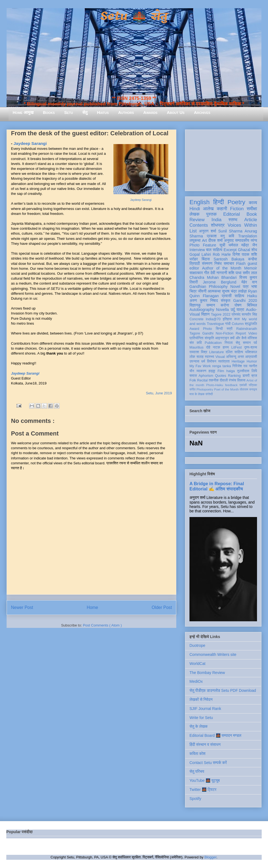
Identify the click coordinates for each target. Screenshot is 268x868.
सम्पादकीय (242, 240)
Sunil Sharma (230, 231)
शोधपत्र (218, 225)
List (193, 231)
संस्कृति (209, 338)
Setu (69, 112)
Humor (252, 361)
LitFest (236, 347)
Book (252, 214)
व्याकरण (201, 371)
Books (49, 112)
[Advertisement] (223, 159)
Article (251, 220)
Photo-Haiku (215, 385)
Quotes (221, 376)
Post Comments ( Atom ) (102, 625)
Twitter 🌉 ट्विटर (203, 790)
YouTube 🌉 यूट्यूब (205, 780)
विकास (241, 380)
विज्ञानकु (195, 305)
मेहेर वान (249, 282)
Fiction (237, 209)
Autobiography (202, 310)
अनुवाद (229, 240)
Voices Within (242, 225)
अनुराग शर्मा (208, 231)
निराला (229, 343)
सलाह (200, 357)
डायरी (246, 376)
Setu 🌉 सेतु (134, 16)
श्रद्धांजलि (251, 324)
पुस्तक (211, 214)
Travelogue (215, 324)
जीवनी (202, 291)
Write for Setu (201, 718)
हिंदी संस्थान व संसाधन (205, 745)
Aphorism (206, 376)
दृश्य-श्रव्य (251, 347)
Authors (126, 112)
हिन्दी (218, 202)
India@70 (213, 319)
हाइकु (212, 371)
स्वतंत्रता (224, 361)
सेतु (85, 112)
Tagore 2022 (221, 314)
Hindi (195, 209)
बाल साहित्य (214, 250)
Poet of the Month (227, 389)
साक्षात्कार (196, 273)
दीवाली (224, 380)
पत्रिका (253, 385)
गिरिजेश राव (240, 366)
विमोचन (212, 361)
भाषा (254, 286)
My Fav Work (200, 366)
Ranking (234, 376)
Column (238, 324)
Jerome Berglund (220, 282)
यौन (192, 371)
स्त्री (230, 329)
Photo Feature (203, 245)
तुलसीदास (243, 371)
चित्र (193, 291)
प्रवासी (227, 296)
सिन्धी (219, 329)
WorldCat (197, 664)
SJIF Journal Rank (205, 709)
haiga (231, 371)
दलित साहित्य (234, 352)
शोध (254, 250)
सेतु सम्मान (243, 343)
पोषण (238, 305)
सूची (222, 245)
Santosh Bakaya (229, 259)
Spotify (195, 799)
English (199, 202)
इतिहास (227, 319)
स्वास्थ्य (210, 357)
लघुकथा (195, 240)
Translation (248, 236)
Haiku (252, 296)
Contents (199, 225)
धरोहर (194, 259)
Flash (241, 263)
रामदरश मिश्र (198, 352)
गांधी (228, 324)
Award (194, 329)
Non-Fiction (224, 333)
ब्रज (254, 376)
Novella (223, 310)
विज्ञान (206, 314)
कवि (231, 236)
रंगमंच (233, 380)
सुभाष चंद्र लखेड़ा (234, 291)
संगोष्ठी (209, 394)
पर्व (255, 343)
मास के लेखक (197, 394)
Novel (235, 286)
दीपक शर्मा (216, 240)
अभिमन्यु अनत (235, 357)
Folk (193, 380)
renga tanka (222, 366)
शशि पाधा (235, 273)
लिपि (254, 371)
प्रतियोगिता (196, 338)
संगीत (192, 389)
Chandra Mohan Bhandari (213, 277)
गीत (206, 273)
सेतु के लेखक (199, 726)
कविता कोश (197, 754)
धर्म (203, 361)
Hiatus (103, 112)
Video (253, 333)
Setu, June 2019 (159, 393)
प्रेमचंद (236, 314)
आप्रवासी (251, 357)
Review (197, 220)
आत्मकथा (214, 291)
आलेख (208, 209)
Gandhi (208, 333)
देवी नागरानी (219, 273)
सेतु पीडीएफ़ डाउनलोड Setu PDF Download (223, 690)
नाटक (217, 347)
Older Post (162, 607)
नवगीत (253, 366)
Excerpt (230, 250)
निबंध (218, 263)
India (216, 220)
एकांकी (243, 385)
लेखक (195, 214)
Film (221, 371)
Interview (197, 250)
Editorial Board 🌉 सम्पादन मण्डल (215, 735)
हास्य (226, 347)
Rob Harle (222, 254)
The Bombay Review (207, 673)
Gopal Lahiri (200, 254)
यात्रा (240, 310)
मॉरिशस (252, 338)
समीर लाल (250, 273)
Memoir (251, 268)
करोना (225, 305)
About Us (176, 112)
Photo (207, 329)
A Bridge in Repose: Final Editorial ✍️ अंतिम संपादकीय (217, 486)
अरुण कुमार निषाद (204, 300)
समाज (193, 376)
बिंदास (206, 259)
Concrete (196, 319)
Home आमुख (23, 112)
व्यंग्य (254, 240)
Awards (150, 112)
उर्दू (233, 310)
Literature (217, 352)
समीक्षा (252, 209)
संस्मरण (207, 263)
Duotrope (197, 645)
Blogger (210, 857)
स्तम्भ (233, 220)
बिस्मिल (252, 305)
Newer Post (22, 607)
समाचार (229, 263)
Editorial (232, 214)
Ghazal (244, 250)
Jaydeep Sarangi (141, 200)
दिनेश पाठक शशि (245, 254)
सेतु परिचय (197, 771)
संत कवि (196, 343)
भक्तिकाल (251, 352)
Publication (213, 343)
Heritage (238, 361)
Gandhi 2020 (245, 300)
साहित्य (239, 296)
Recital (203, 380)
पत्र (246, 286)
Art (205, 240)
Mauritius (196, 347)
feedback (231, 385)
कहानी (222, 209)
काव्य (253, 203)
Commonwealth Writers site (213, 654)
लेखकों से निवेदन (201, 700)
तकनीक (214, 380)
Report (241, 333)
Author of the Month (222, 268)
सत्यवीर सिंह (249, 314)
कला (237, 319)
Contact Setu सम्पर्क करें (208, 763)
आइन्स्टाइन (222, 338)
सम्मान (211, 305)
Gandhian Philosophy (209, 286)
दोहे (208, 347)
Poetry (236, 202)
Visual (220, 357)
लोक (192, 357)
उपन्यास (194, 361)
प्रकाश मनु (216, 236)
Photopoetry (205, 389)
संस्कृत (226, 300)
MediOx (196, 681)
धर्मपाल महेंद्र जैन (243, 245)
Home (93, 607)
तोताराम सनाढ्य (248, 389)
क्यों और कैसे (238, 338)
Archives (202, 112)
